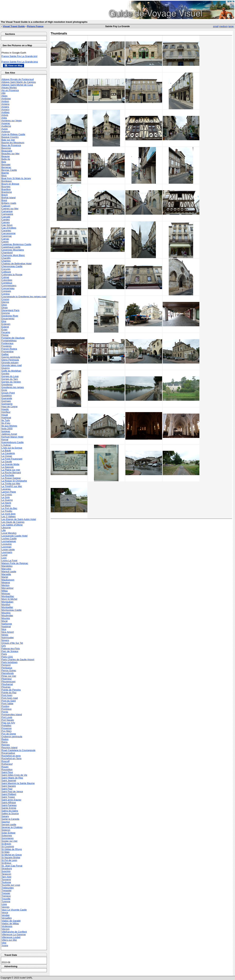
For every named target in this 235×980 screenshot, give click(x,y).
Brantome (7, 192)
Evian (4, 330)
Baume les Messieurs (13, 143)
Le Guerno (7, 500)
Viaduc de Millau (10, 923)
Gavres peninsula (11, 357)
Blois (4, 176)
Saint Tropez (8, 797)
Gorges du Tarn (10, 379)
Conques (6, 291)
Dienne (5, 302)
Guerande (7, 398)
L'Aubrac (6, 445)
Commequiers (9, 286)
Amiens (5, 104)
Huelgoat (6, 417)
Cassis (5, 242)
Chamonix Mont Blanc (13, 255)
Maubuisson (8, 580)
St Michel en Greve (12, 855)
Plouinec (6, 687)
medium (223, 26)
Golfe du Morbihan (11, 371)
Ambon (5, 101)
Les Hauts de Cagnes (13, 522)
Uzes (4, 904)
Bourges (6, 187)
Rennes (6, 745)
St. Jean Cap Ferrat (12, 866)
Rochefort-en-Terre (11, 758)
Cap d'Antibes (9, 228)
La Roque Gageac (11, 478)
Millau (5, 591)
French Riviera (9, 349)
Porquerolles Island (12, 714)
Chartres (6, 261)
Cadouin (6, 206)
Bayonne (6, 148)
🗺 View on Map (13, 66)
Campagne (7, 214)
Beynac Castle (9, 170)
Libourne (6, 527)
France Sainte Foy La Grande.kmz (20, 62)
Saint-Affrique (9, 802)
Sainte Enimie (9, 808)
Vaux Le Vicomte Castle (14, 910)
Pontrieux (7, 709)
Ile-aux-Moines (9, 426)
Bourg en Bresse (10, 184)
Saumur (6, 822)
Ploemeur (7, 679)
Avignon (6, 132)
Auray (5, 129)
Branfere (6, 189)
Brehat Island (9, 198)
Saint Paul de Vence (12, 791)
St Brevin (6, 844)
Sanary (5, 816)
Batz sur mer (8, 140)
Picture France (35, 26)
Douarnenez (8, 319)
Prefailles (6, 725)
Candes (6, 220)
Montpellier (7, 607)
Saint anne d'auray (11, 800)
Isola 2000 (7, 428)
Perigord (6, 665)
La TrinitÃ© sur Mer (12, 486)
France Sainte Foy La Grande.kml (19, 56)
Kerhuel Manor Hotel (12, 437)
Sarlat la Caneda (10, 819)
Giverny (6, 368)
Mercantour (8, 588)
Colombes (7, 280)
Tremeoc (6, 896)
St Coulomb (8, 846)
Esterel (5, 327)
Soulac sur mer (9, 841)
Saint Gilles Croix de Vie (14, 775)
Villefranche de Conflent (14, 932)
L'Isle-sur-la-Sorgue (12, 448)
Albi (3, 93)
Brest (4, 200)
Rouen (5, 767)
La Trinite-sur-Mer (11, 483)
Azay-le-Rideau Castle (13, 134)
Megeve (6, 582)
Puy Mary (7, 731)
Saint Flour (7, 772)
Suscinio (6, 871)
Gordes (5, 374)
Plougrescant (8, 681)
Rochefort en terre (11, 756)
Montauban (7, 602)
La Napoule (8, 467)
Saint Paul (7, 789)
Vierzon (6, 929)
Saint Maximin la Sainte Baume (18, 783)
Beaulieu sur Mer (10, 154)
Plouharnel (7, 684)
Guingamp (7, 404)
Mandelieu (7, 566)
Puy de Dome (9, 734)
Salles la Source (10, 813)
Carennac (7, 236)
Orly (4, 646)
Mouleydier (7, 615)
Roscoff (6, 761)
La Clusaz (7, 456)
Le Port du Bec (9, 508)
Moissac (6, 593)
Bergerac (6, 167)
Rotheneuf (7, 764)
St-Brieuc (6, 863)
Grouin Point (8, 393)
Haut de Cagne (9, 407)
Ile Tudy (6, 420)
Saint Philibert (9, 794)
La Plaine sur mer (11, 470)
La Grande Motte (10, 464)
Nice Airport (8, 632)
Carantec (6, 231)
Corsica (6, 294)
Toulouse (6, 882)
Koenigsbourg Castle (13, 442)
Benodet (6, 165)
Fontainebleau (9, 341)
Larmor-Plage (9, 492)
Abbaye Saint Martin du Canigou (19, 82)
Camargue (7, 211)
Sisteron (6, 830)
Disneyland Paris (10, 310)
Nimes (5, 635)
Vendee (6, 915)
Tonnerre (6, 879)
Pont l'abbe (7, 703)
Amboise (6, 99)
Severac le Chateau (12, 827)
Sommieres (8, 838)
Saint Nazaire (9, 786)
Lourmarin (7, 552)
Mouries (6, 618)
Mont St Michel (9, 599)
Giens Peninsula (10, 360)
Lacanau (6, 489)
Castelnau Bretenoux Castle (16, 244)
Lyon (4, 558)
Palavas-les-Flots (11, 648)
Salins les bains (10, 811)
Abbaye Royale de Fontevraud (18, 79)
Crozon (5, 299)
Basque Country (10, 137)
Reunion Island (9, 747)
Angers (5, 107)
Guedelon (7, 396)
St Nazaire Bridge (11, 857)
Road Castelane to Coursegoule (18, 750)
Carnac (5, 239)
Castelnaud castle (11, 247)
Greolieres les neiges (13, 387)
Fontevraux (7, 343)
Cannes (6, 222)
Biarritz (5, 173)
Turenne (6, 901)
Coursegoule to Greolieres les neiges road (24, 297)
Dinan (5, 308)
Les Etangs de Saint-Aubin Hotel (19, 519)
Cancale (6, 217)
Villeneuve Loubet (11, 937)
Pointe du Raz (9, 692)
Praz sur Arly (8, 723)
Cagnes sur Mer (10, 209)
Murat (4, 621)
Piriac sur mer (9, 676)
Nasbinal (6, 626)
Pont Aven (7, 695)
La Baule (6, 450)
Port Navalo (8, 720)
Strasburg (7, 868)
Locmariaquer (9, 541)
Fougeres (7, 346)
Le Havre (6, 503)
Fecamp (6, 332)
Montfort (6, 604)
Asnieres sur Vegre (12, 121)
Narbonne (7, 624)
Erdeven (6, 324)
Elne (4, 321)
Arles (4, 118)
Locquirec (7, 544)
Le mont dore (9, 514)
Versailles (7, 918)
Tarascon (6, 874)
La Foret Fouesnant (12, 459)
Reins (4, 742)
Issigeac (6, 431)
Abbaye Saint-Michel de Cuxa (17, 85)
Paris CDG (7, 657)
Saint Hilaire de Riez (12, 778)
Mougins (6, 613)
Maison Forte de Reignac (15, 563)
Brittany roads (9, 203)
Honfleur (6, 412)
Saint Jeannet (9, 780)
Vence (5, 912)
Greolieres (7, 385)
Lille (4, 530)
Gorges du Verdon (11, 382)
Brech (5, 195)
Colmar (5, 277)
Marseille (6, 574)
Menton (5, 585)
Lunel (4, 555)
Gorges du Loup (10, 376)
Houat (5, 415)
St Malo (6, 852)
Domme (6, 313)
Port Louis (7, 717)
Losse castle (8, 549)
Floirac (5, 335)
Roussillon (7, 769)
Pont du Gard (9, 701)
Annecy (5, 110)
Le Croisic (7, 494)
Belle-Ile (6, 159)
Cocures (6, 269)
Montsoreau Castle (11, 610)
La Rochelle (8, 475)
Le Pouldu (7, 511)
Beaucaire (7, 151)
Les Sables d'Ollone (12, 525)
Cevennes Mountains (13, 250)
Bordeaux (7, 181)
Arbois (5, 115)
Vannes (5, 907)
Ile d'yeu (6, 423)
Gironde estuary (10, 363)
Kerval (5, 439)
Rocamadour (8, 753)
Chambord (7, 253)
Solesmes (7, 835)
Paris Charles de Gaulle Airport (18, 659)
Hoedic (5, 409)
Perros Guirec (9, 670)
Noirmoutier (8, 637)
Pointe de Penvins (11, 690)
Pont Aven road (10, 698)
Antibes (5, 112)
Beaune (6, 156)
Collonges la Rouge (12, 275)
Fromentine (8, 352)
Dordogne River (10, 316)
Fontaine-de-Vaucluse (13, 338)
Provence (7, 728)
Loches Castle (9, 538)
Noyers (5, 640)
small (216, 26)
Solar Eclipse (8, 833)
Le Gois (6, 497)
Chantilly (6, 258)
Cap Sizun (7, 225)
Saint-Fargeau (9, 805)
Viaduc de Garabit (11, 921)
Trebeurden (8, 888)
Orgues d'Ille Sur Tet (12, 643)
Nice (4, 629)
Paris (4, 654)
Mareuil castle (9, 571)
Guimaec (6, 401)
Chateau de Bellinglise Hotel (16, 264)
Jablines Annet (9, 434)
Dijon (4, 305)
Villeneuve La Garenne (14, 934)
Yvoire (5, 945)
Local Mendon (9, 533)
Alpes (4, 96)
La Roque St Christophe (14, 481)
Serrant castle (9, 824)
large (231, 26)
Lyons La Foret (9, 560)
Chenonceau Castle (12, 266)
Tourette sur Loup (11, 885)
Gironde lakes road (12, 365)
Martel (5, 577)
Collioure (6, 272)
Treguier (6, 893)
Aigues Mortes (9, 88)
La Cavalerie (8, 453)
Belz (4, 162)
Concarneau (8, 288)
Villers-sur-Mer (9, 940)
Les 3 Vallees (9, 516)
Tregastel (6, 890)
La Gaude (7, 461)
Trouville (6, 899)
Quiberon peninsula (12, 736)
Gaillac (5, 354)
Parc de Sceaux (10, 651)
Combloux (7, 283)
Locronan (6, 547)
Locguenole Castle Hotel (15, 536)
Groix (4, 390)
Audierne (6, 126)
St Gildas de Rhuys (12, 849)
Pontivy (5, 706)
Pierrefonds (8, 673)
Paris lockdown (9, 662)
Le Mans (6, 505)
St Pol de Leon (9, 860)
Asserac (6, 123)
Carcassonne (9, 233)
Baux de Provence (11, 145)
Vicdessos (7, 926)
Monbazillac (8, 596)
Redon (5, 739)
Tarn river (6, 877)
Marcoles (6, 569)
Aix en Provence (10, 90)
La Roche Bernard (11, 472)
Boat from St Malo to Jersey (16, 178)
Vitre (4, 943)
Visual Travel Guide (14, 26)
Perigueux (7, 668)
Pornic (5, 712)
